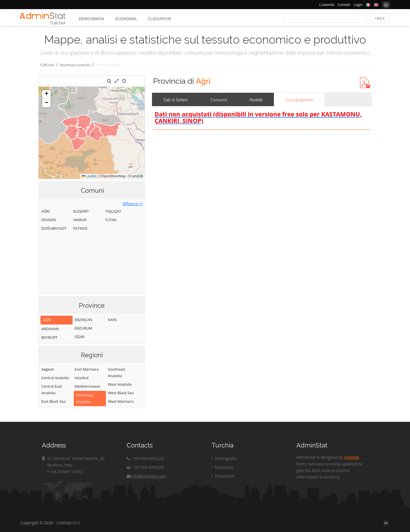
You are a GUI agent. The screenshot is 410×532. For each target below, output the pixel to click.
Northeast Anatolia (75, 65)
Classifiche (159, 19)
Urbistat (351, 457)
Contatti (344, 5)
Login (358, 5)
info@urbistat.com (146, 476)
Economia (126, 19)
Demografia (91, 19)
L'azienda (327, 5)
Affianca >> (133, 204)
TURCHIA (47, 65)
